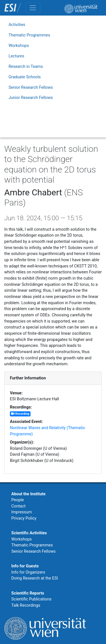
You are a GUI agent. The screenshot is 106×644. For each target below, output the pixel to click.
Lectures (16, 56)
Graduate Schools (25, 77)
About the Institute (28, 494)
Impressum (22, 512)
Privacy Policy (24, 518)
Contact (18, 506)
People (18, 500)
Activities (17, 25)
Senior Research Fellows (31, 87)
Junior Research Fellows (31, 98)
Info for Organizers (28, 572)
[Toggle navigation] (33, 8)
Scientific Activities (29, 533)
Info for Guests (25, 566)
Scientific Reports (28, 593)
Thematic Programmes (29, 35)
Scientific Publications (31, 599)
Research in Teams (26, 67)
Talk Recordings (26, 605)
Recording (20, 414)
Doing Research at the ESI (35, 578)
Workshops (19, 46)
